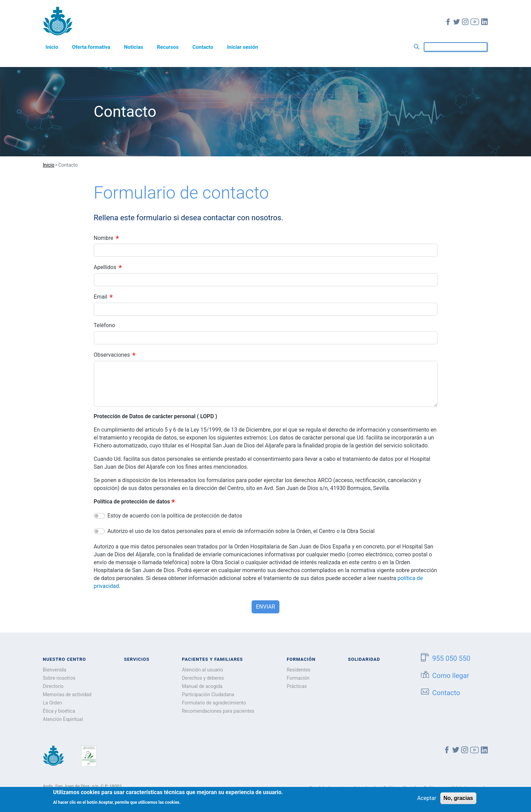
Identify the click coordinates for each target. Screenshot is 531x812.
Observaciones (112, 355)
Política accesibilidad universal (454, 788)
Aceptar (427, 800)
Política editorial (400, 788)
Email (101, 297)
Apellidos (105, 267)
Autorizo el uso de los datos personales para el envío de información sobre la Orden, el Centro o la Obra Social (241, 531)
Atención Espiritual (63, 719)
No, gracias (458, 800)
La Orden (53, 703)
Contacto (203, 47)
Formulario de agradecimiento (214, 703)
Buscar (418, 47)
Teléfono (104, 325)
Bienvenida (55, 670)
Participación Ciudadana (208, 694)
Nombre (104, 238)
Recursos (168, 47)
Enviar (265, 607)
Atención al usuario (202, 670)
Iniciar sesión (243, 47)
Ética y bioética (59, 711)
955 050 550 (446, 658)
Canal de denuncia (327, 788)
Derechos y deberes (203, 678)
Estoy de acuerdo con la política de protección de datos (175, 516)
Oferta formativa (91, 47)
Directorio (53, 686)
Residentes (298, 670)
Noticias (134, 47)
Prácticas (297, 686)
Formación (298, 678)
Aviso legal (364, 788)
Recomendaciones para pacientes (218, 711)
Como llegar (445, 675)
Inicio (52, 47)
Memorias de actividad (67, 694)
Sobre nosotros (59, 678)
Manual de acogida (202, 686)
